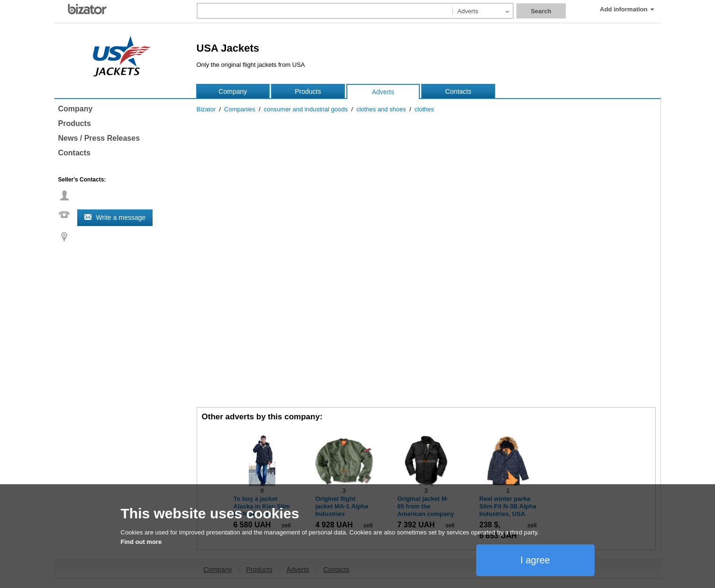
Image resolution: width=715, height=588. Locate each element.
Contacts (458, 91)
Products (308, 91)
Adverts (383, 92)
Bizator (206, 109)
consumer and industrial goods (306, 109)
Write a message (121, 217)
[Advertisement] (426, 334)
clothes (424, 109)
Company (233, 91)
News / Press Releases (99, 138)
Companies (240, 109)
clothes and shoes (381, 109)
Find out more (141, 542)
